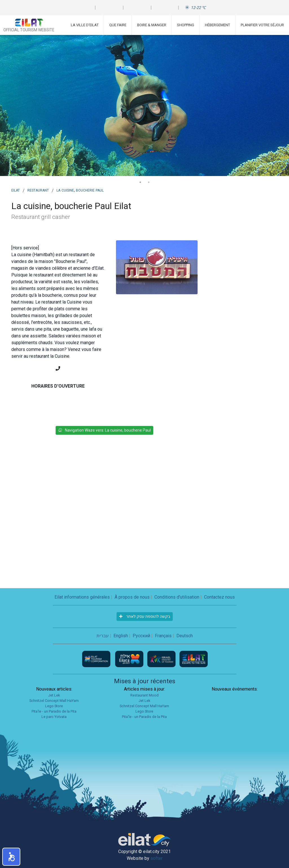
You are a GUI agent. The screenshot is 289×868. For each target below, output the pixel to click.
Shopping (186, 25)
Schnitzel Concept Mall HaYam (54, 701)
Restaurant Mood (144, 695)
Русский (141, 636)
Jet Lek (54, 695)
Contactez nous (219, 597)
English (121, 636)
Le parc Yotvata (54, 717)
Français (163, 636)
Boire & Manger (152, 25)
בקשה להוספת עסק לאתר (145, 616)
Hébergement (217, 25)
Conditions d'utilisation (177, 597)
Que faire (118, 25)
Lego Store (54, 706)
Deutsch (185, 636)
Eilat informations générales (82, 597)
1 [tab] (140, 182)
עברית (103, 636)
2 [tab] (149, 182)
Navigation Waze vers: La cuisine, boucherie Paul (104, 430)
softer (156, 858)
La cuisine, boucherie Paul (80, 190)
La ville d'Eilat (85, 25)
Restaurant (38, 190)
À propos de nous (132, 597)
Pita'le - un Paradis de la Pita (54, 711)
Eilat (16, 190)
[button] (11, 857)
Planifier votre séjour (262, 25)
